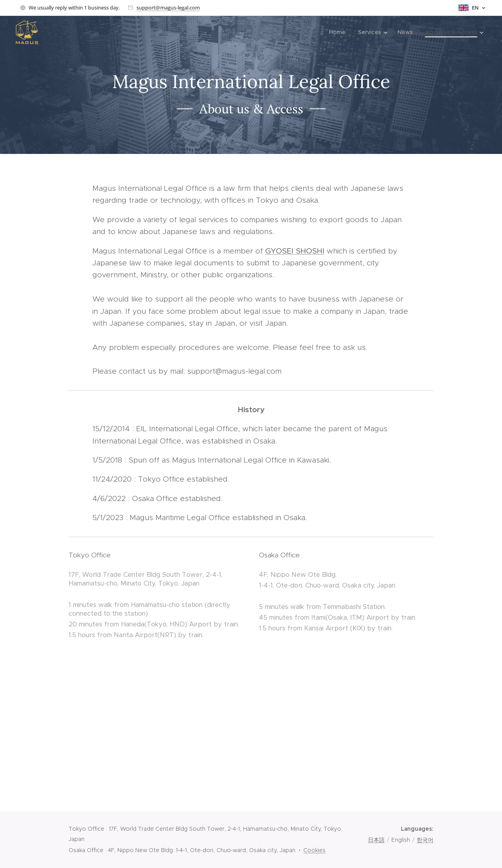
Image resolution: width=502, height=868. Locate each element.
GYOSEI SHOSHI (295, 251)
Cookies (314, 850)
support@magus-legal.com (168, 8)
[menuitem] (339, 32)
